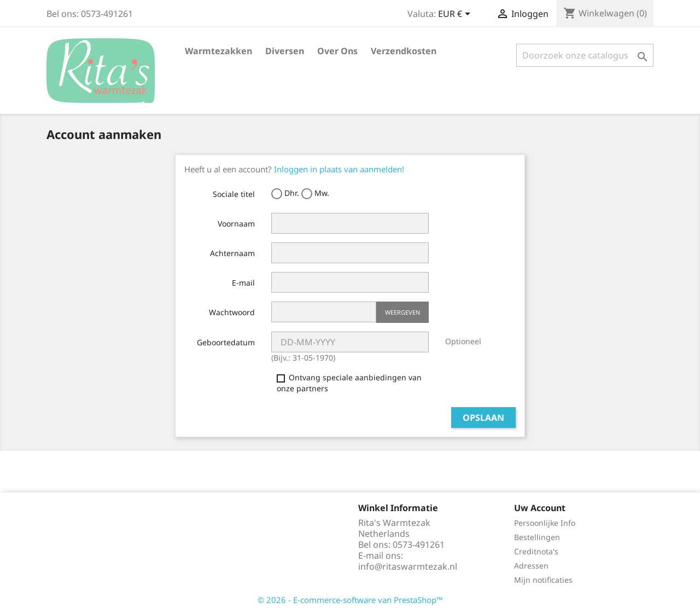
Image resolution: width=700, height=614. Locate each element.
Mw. (315, 193)
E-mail (243, 283)
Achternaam (232, 253)
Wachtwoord (232, 312)
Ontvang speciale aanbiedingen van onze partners (349, 383)
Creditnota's (536, 551)
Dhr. (285, 193)
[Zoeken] (585, 55)
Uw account (540, 508)
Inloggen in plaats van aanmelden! (339, 169)
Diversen (285, 51)
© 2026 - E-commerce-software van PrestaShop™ (350, 600)
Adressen (531, 566)
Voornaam (236, 224)
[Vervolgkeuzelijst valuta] (456, 15)
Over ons (337, 51)
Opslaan (483, 418)
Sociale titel (234, 194)
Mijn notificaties (543, 580)
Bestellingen (537, 537)
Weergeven (402, 312)
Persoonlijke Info (545, 523)
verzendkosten (404, 51)
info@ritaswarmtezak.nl (408, 566)
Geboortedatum (226, 342)
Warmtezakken (218, 51)
